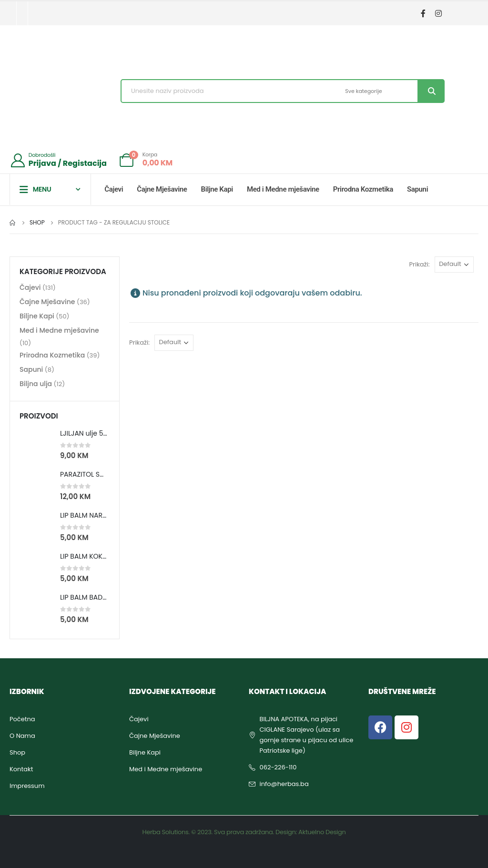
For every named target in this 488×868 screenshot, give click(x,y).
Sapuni (417, 189)
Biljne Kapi (217, 189)
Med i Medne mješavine (283, 189)
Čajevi (114, 189)
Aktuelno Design (322, 832)
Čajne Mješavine (162, 189)
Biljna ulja (36, 384)
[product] (36, 445)
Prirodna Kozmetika (363, 189)
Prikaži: (420, 264)
